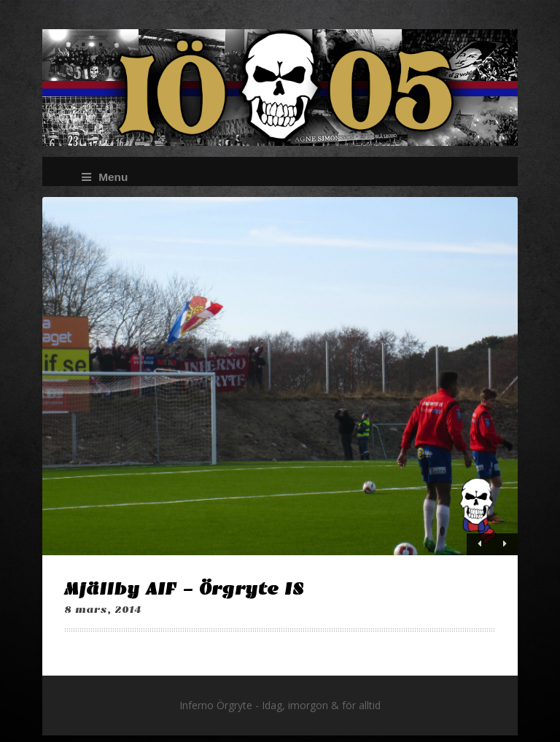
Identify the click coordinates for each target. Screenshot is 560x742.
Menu (105, 177)
